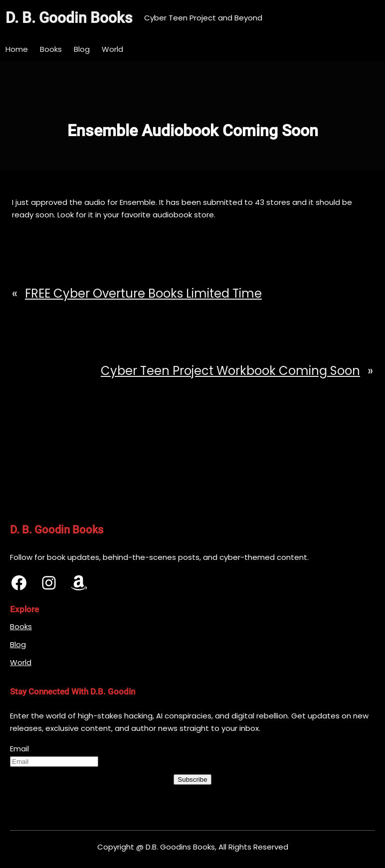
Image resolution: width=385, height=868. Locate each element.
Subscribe (192, 780)
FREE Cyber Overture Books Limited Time (143, 293)
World (21, 662)
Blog (18, 644)
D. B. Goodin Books (69, 18)
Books (21, 626)
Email (19, 749)
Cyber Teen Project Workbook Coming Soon (230, 371)
